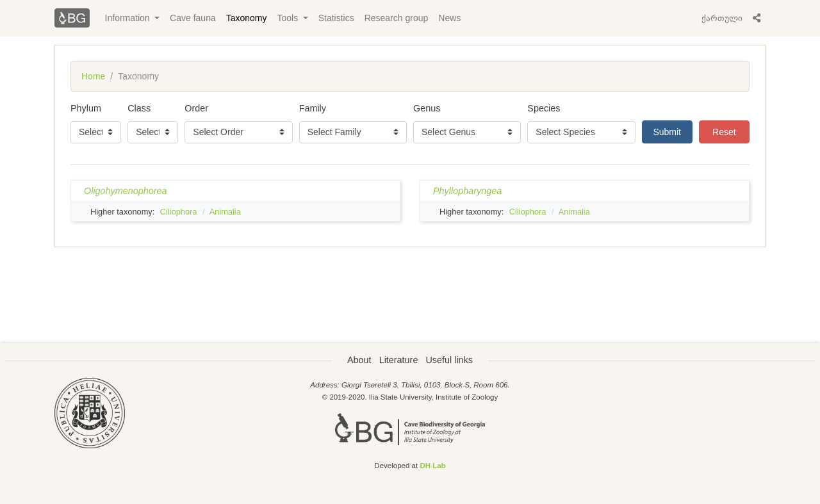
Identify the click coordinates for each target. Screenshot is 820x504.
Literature (399, 360)
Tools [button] (289, 18)
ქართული (722, 18)
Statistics (336, 18)
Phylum (86, 108)
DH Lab (432, 466)
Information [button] (129, 18)
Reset (724, 132)
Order (196, 108)
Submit (667, 132)
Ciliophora (179, 212)
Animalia (225, 212)
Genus (427, 108)
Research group (397, 18)
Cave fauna (193, 18)
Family (313, 108)
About (359, 360)
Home (93, 76)
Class (139, 108)
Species (544, 108)
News (449, 18)
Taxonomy (247, 18)
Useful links (449, 360)
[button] (757, 18)
